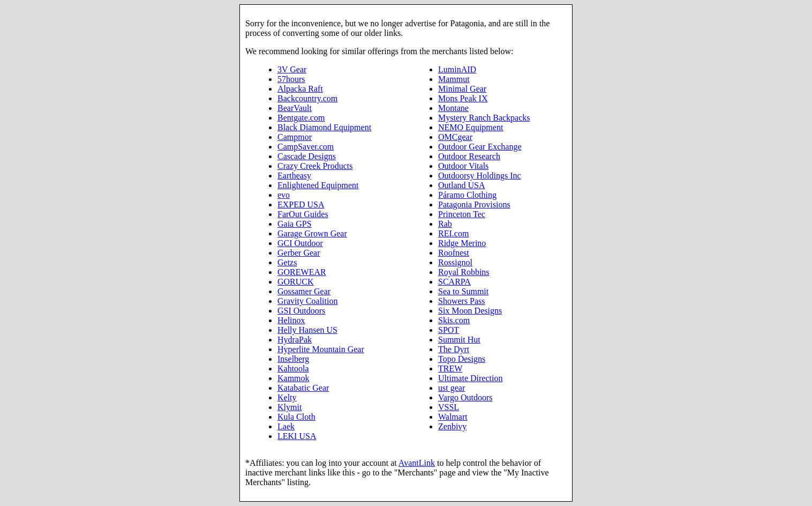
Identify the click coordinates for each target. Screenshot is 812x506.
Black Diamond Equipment (324, 127)
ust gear (452, 388)
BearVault (295, 108)
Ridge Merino (462, 243)
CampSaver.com (306, 147)
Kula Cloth (296, 417)
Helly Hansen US (307, 330)
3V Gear (292, 69)
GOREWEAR (302, 272)
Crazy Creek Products (315, 166)
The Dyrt (454, 349)
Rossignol (455, 262)
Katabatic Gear (303, 388)
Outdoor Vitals (463, 166)
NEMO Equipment (471, 127)
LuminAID (457, 69)
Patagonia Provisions (474, 204)
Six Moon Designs (470, 311)
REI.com (453, 233)
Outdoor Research (469, 156)
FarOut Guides (303, 214)
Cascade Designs (307, 156)
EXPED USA (301, 204)
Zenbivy (452, 426)
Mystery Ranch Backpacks (484, 118)
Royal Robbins (464, 272)
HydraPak (295, 340)
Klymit (290, 407)
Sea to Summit (463, 291)
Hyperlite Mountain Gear (321, 349)
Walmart (453, 417)
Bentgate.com (301, 118)
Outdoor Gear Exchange (480, 147)
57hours (291, 79)
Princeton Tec (462, 214)
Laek (286, 426)
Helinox (291, 320)
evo (284, 195)
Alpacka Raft (300, 89)
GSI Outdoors (301, 311)
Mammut (454, 79)
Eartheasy (294, 176)
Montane (453, 108)
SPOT (449, 330)
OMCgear (455, 137)
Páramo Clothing (467, 195)
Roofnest (454, 253)
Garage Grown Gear (312, 233)
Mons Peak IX (463, 98)
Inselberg (293, 359)
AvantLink (417, 463)
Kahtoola (293, 369)
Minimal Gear (462, 89)
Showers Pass (462, 301)
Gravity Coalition (307, 301)
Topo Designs (462, 359)
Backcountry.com (307, 98)
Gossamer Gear (304, 291)
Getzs (287, 262)
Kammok (294, 378)
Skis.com (454, 320)
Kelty (287, 397)
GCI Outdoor (300, 243)
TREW (450, 369)
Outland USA (462, 185)
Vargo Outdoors (465, 397)
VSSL (449, 407)
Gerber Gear (299, 253)
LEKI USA (297, 436)
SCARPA (454, 282)
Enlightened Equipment (318, 185)
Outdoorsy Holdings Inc (480, 176)
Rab (445, 224)
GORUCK (296, 282)
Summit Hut (459, 340)
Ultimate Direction (470, 378)
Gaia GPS (295, 224)
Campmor (295, 137)
